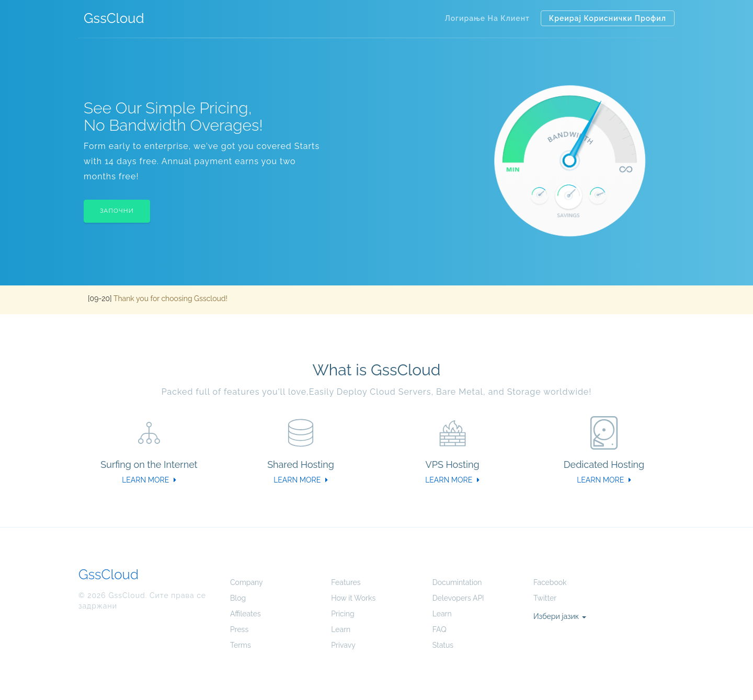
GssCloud (114, 18)
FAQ (440, 629)
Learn (341, 629)
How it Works (353, 598)
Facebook (550, 582)
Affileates (246, 614)
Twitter (545, 598)
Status (443, 645)
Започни (117, 211)
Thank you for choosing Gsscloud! (170, 299)
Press (239, 629)
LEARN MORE (149, 480)
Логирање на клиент (487, 18)
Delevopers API (458, 598)
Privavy (343, 645)
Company (247, 582)
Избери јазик (560, 616)
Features (346, 582)
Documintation (457, 582)
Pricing (343, 614)
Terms (241, 645)
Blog (238, 598)
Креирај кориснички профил (608, 18)
